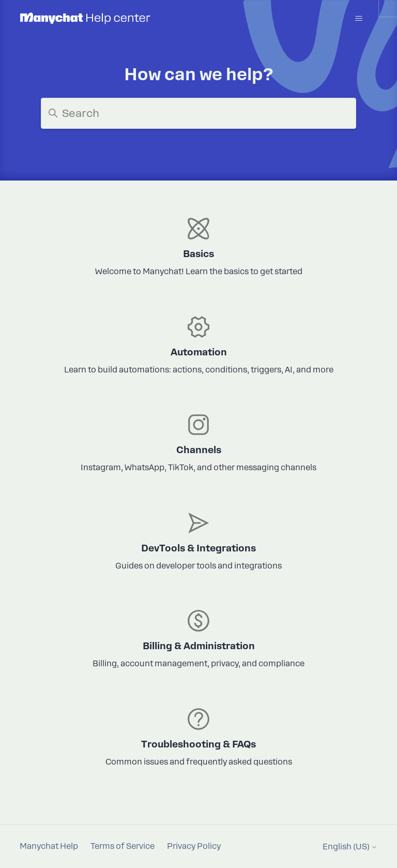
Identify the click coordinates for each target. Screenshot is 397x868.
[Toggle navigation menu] (359, 19)
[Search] (198, 113)
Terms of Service (123, 846)
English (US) (350, 847)
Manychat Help (49, 846)
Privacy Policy (194, 846)
